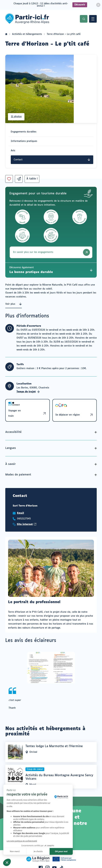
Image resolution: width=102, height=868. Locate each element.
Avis (13, 151)
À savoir (10, 464)
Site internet (27, 524)
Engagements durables (24, 132)
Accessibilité (13, 432)
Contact (52, 160)
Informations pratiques (24, 141)
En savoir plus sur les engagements (51, 252)
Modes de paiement (18, 475)
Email (20, 513)
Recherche (84, 19)
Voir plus (14, 304)
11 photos (16, 117)
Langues (11, 448)
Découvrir (80, 5)
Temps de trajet (28, 392)
